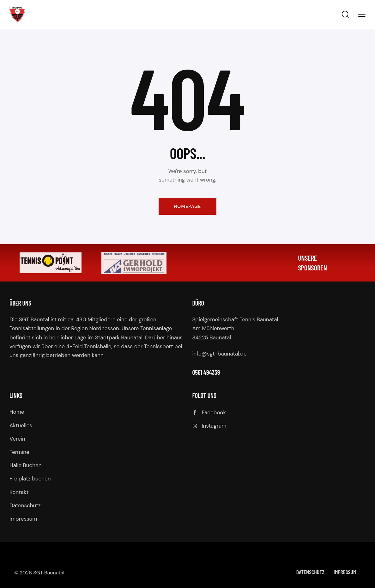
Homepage (187, 206)
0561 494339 (206, 372)
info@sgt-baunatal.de (220, 354)
